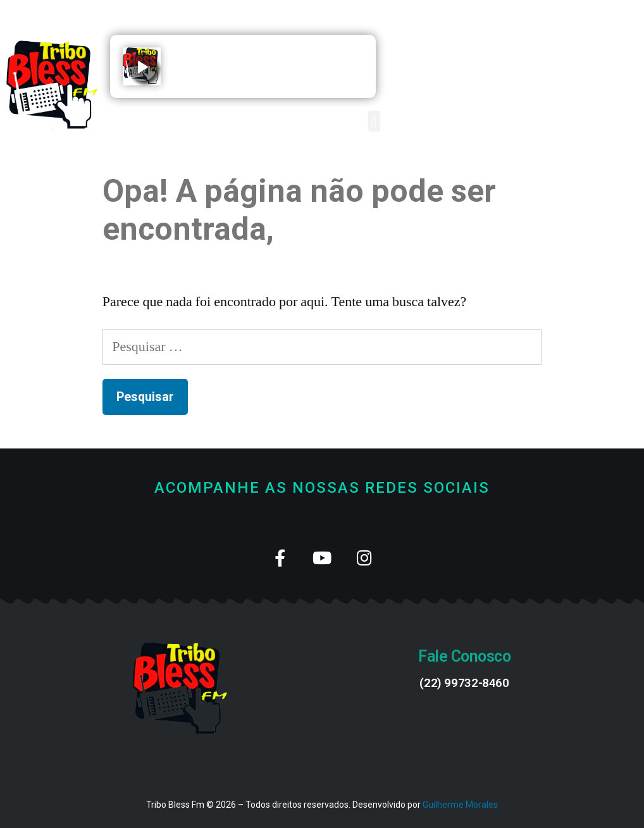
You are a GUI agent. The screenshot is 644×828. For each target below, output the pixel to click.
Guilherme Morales (460, 805)
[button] (374, 121)
